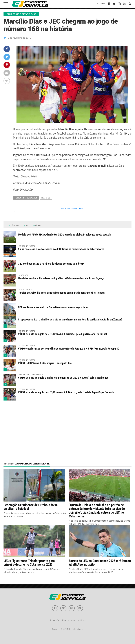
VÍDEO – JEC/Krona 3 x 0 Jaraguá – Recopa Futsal (45, 363)
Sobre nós (54, 621)
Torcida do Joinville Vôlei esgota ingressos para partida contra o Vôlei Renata (61, 293)
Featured (46, 198)
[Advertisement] (67, 427)
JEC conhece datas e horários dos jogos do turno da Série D (51, 264)
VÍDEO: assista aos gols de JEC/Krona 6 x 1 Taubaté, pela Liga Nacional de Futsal (62, 334)
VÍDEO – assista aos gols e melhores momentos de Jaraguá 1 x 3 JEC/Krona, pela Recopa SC (69, 349)
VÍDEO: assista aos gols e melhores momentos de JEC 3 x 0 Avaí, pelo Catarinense (63, 378)
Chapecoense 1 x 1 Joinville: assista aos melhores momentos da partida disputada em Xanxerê (70, 319)
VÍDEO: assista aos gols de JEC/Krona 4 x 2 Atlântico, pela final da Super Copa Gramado (66, 392)
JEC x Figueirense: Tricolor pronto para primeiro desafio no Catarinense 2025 (29, 563)
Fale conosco (68, 621)
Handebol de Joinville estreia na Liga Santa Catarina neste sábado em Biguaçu (61, 278)
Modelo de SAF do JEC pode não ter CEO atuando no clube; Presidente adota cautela (65, 235)
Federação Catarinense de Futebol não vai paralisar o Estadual (31, 507)
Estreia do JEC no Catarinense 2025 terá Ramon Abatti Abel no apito (100, 563)
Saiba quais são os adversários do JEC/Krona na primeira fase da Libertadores (61, 249)
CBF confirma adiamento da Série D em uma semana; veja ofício (53, 307)
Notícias (82, 621)
